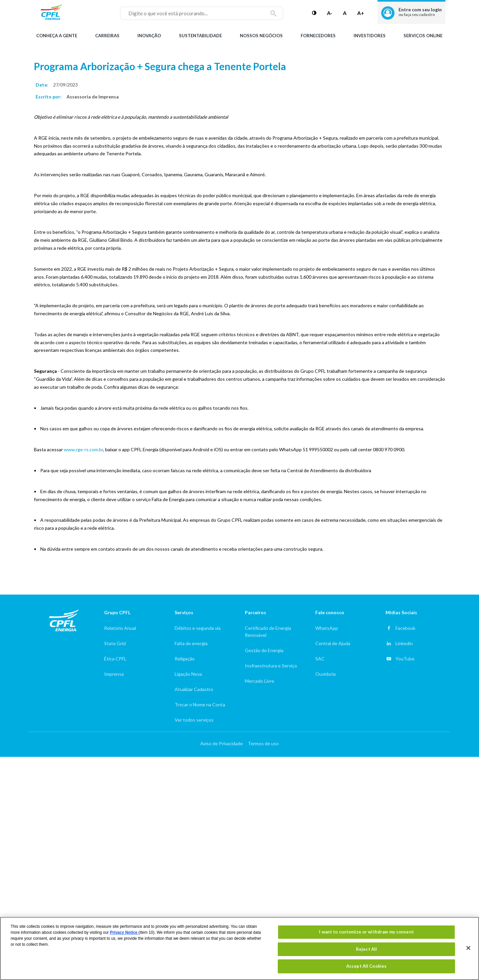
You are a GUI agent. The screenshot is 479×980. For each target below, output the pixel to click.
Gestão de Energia (264, 650)
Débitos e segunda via (198, 628)
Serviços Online (423, 36)
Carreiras (107, 36)
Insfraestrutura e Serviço (271, 666)
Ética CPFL (115, 659)
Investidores (370, 36)
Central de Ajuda (333, 643)
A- (330, 13)
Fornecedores (318, 36)
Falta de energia (191, 643)
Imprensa (114, 674)
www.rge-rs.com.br (83, 449)
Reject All (366, 949)
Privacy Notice (124, 932)
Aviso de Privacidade (222, 743)
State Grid (115, 643)
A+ (361, 13)
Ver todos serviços (194, 720)
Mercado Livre (259, 681)
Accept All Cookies (366, 966)
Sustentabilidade (200, 36)
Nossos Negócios (261, 36)
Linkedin (404, 643)
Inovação (149, 36)
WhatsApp (327, 628)
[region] (239, 948)
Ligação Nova (188, 674)
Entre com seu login (420, 12)
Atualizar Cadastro (194, 689)
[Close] (468, 948)
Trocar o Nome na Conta (200, 704)
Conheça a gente (57, 36)
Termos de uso (263, 743)
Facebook (405, 628)
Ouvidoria (325, 674)
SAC (320, 659)
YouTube (405, 659)
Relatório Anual (120, 628)
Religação (185, 659)
